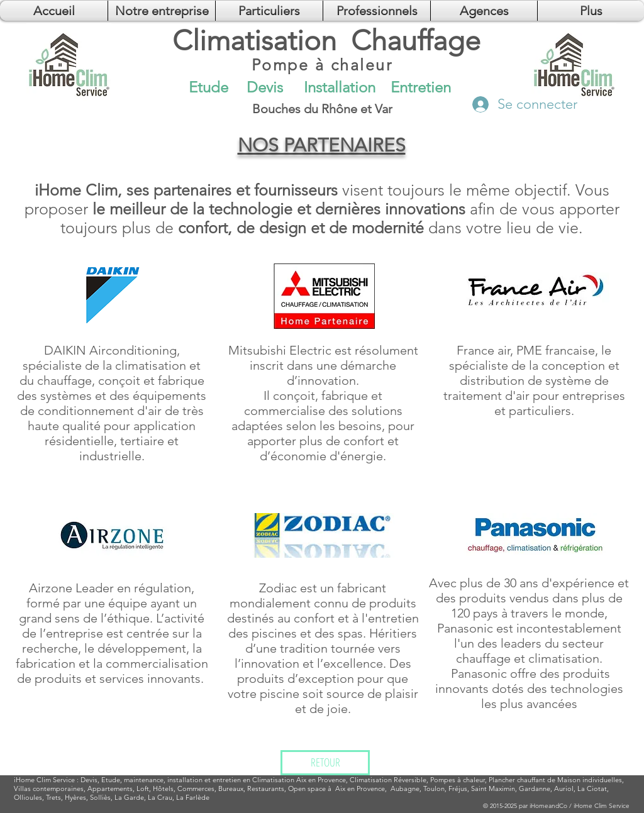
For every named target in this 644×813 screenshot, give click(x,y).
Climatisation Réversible (388, 780)
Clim (44, 780)
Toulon (434, 788)
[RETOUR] (325, 763)
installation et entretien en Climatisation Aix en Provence (257, 780)
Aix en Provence (360, 788)
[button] (484, 11)
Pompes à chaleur (458, 780)
